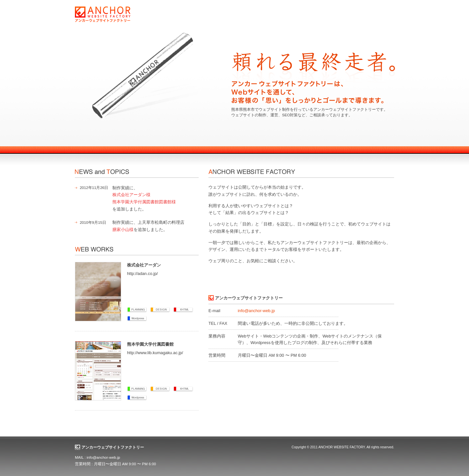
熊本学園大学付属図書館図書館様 (144, 202)
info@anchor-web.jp (256, 311)
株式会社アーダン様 (131, 195)
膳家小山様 (123, 230)
